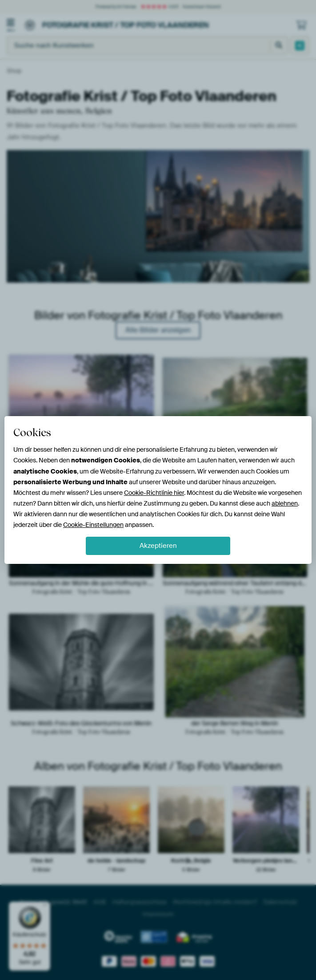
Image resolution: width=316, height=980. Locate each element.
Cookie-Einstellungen (93, 525)
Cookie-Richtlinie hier (154, 493)
